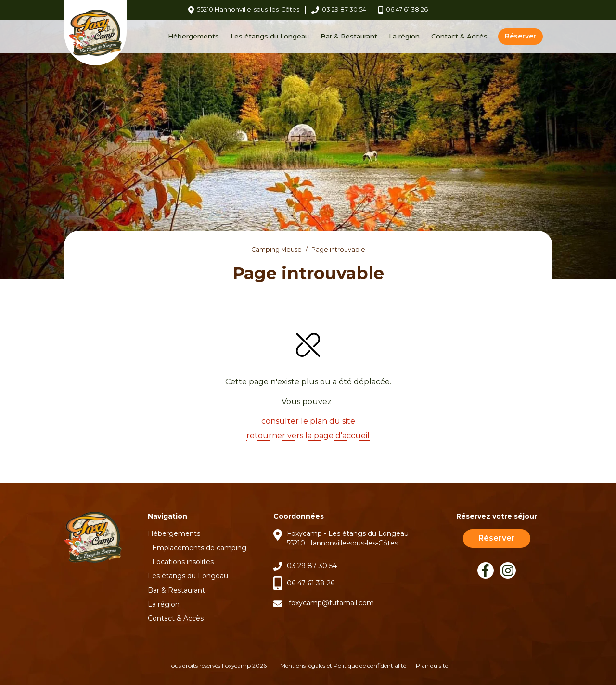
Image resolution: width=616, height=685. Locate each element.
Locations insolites (183, 562)
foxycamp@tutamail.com (331, 603)
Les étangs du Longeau (270, 36)
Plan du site (432, 666)
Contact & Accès (459, 36)
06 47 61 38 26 (311, 583)
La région (404, 36)
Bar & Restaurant (349, 36)
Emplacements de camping (199, 548)
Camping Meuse (276, 249)
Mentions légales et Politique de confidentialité (343, 666)
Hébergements (193, 36)
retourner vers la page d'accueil (308, 436)
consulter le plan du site (308, 421)
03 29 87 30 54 (312, 566)
